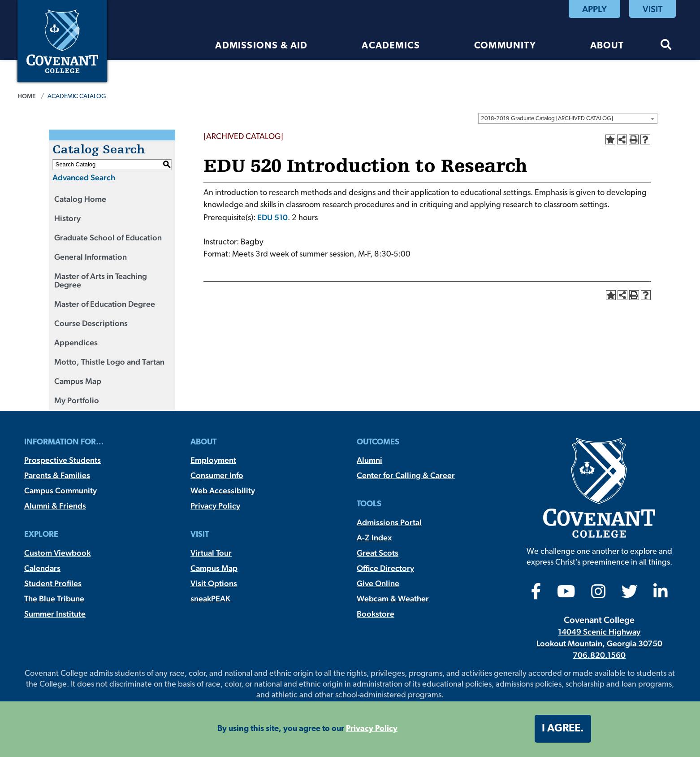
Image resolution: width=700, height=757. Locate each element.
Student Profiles (53, 583)
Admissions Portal (389, 522)
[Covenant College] (62, 40)
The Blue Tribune (54, 598)
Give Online (378, 583)
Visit (652, 9)
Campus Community (60, 490)
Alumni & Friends (55, 506)
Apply (594, 9)
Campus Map (78, 381)
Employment (213, 460)
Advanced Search (84, 177)
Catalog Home (80, 199)
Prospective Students (63, 460)
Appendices (76, 342)
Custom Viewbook (57, 553)
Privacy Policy (215, 506)
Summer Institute (55, 614)
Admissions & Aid (261, 46)
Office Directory (385, 568)
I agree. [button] (563, 729)
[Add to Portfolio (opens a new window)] (610, 139)
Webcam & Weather (393, 598)
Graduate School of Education (108, 237)
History (67, 218)
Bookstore (376, 614)
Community (505, 46)
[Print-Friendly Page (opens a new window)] (634, 139)
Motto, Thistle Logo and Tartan (109, 362)
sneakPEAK (210, 598)
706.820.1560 (599, 655)
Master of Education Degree (105, 304)
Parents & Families (57, 475)
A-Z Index (374, 537)
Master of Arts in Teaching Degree (101, 280)
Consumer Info (217, 475)
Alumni (369, 460)
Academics (391, 46)
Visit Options (214, 583)
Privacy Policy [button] (372, 729)
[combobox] (568, 118)
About (607, 46)
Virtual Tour (211, 553)
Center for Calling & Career (406, 475)
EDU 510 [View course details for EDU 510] (272, 217)
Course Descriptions (91, 323)
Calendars (42, 568)
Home (27, 96)
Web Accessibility (223, 490)
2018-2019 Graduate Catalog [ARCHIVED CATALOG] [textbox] (547, 119)
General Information (91, 257)
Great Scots (378, 553)
